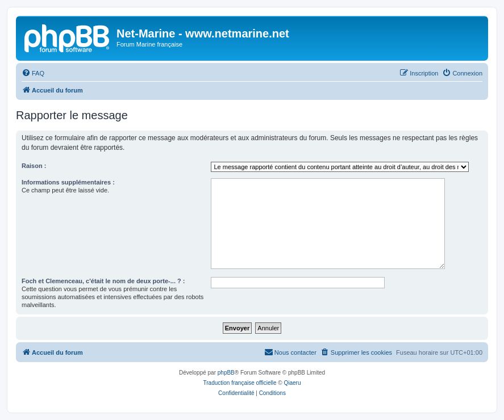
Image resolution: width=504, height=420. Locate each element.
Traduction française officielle (240, 383)
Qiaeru (292, 383)
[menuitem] (33, 73)
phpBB (226, 373)
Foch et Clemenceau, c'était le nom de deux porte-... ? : (103, 281)
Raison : (34, 166)
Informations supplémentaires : (68, 182)
